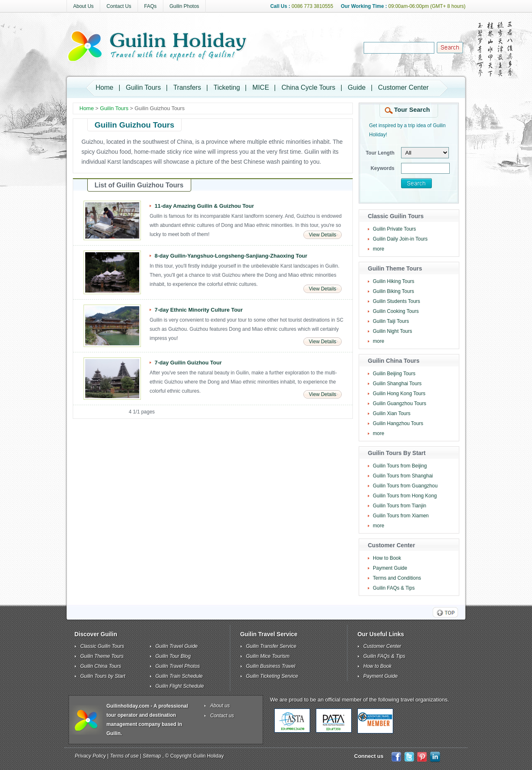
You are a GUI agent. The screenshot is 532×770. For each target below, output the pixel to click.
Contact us (222, 716)
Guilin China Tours (101, 666)
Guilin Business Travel (271, 666)
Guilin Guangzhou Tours (400, 403)
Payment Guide (390, 568)
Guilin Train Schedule (179, 676)
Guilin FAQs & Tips (394, 588)
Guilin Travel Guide (177, 646)
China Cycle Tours (308, 87)
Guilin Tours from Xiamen (401, 516)
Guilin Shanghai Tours (397, 384)
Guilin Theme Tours (102, 656)
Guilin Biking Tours (393, 291)
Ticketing (227, 87)
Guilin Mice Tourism (268, 656)
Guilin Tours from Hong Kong (405, 496)
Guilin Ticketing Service (272, 676)
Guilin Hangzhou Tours (398, 423)
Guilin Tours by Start (103, 676)
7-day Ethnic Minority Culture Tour (199, 310)
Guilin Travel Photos (178, 666)
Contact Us (119, 6)
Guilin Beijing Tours (394, 374)
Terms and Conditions (397, 578)
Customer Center (404, 87)
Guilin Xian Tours (392, 413)
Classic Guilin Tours (102, 646)
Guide (357, 87)
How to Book (387, 558)
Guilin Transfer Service (271, 646)
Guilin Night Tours (393, 331)
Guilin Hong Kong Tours (399, 394)
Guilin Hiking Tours (394, 281)
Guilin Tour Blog (173, 656)
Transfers (187, 87)
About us (220, 706)
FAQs (150, 6)
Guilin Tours (143, 87)
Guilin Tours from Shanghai (403, 476)
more (378, 249)
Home (105, 87)
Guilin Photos (184, 6)
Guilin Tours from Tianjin (400, 506)
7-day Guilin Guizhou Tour (188, 363)
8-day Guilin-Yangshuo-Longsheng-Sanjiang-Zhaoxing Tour (231, 256)
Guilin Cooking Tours (396, 311)
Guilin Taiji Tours (391, 321)
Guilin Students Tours (397, 301)
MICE (261, 87)
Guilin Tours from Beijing (400, 466)
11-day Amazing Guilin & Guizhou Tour (204, 206)
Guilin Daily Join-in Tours (400, 239)
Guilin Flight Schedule (180, 686)
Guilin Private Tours (394, 229)
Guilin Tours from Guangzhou (405, 486)
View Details (323, 235)
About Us (83, 6)
